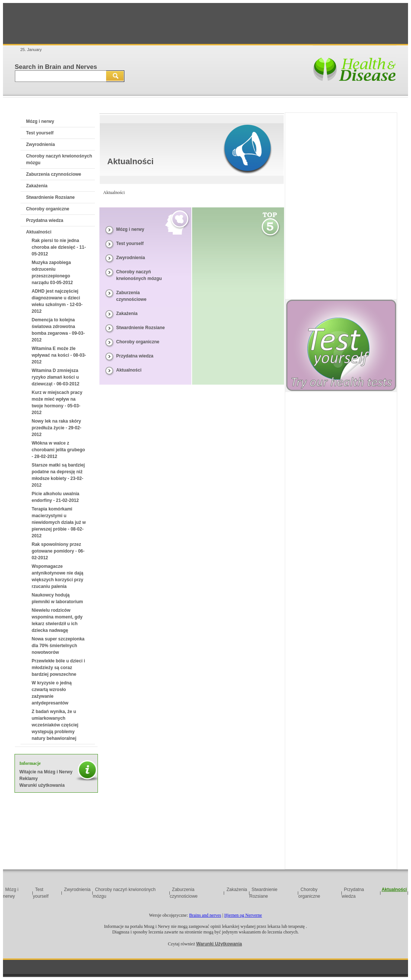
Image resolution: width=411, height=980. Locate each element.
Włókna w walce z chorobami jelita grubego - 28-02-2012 (58, 450)
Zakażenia (37, 186)
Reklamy (28, 779)
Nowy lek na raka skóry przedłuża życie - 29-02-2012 (56, 428)
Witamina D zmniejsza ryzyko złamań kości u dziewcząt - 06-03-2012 (55, 377)
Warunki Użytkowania (219, 944)
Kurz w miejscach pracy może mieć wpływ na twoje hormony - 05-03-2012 (57, 402)
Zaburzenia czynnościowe (54, 174)
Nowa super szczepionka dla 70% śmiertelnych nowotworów (58, 646)
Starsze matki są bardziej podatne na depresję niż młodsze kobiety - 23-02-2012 (58, 475)
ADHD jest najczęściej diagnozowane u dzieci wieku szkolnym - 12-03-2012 (57, 301)
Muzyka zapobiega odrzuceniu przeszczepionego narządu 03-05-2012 (52, 273)
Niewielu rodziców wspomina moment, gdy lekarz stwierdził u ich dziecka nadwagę (57, 620)
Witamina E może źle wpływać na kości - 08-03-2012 (59, 355)
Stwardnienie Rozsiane (50, 197)
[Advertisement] (205, 23)
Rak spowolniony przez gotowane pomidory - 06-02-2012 (58, 551)
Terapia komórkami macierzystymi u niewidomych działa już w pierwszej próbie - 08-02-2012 (59, 522)
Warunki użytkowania (42, 785)
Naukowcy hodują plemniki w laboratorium (57, 598)
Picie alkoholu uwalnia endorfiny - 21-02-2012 (55, 497)
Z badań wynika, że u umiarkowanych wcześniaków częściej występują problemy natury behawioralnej (55, 725)
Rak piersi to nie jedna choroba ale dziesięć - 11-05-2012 (59, 247)
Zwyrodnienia (40, 144)
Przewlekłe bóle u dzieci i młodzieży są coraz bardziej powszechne (58, 668)
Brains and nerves (205, 915)
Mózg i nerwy (40, 121)
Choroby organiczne (48, 209)
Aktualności (39, 232)
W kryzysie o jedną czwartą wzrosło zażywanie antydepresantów (52, 693)
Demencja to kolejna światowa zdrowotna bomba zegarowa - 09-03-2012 (58, 330)
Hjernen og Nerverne (243, 915)
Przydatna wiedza (45, 220)
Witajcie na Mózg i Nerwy (46, 772)
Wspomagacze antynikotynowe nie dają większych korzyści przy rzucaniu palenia (58, 576)
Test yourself (40, 133)
